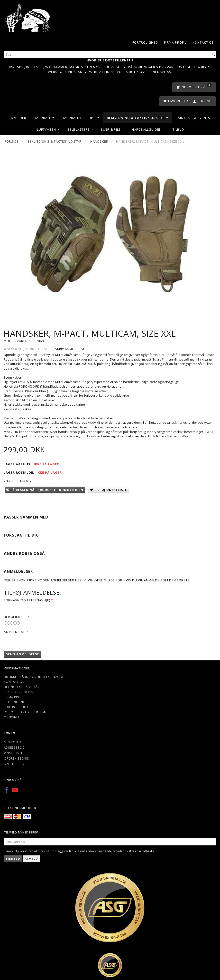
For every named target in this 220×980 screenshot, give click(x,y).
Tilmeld (13, 859)
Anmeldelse (15, 632)
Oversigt (12, 717)
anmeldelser (37, 349)
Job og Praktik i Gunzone (26, 712)
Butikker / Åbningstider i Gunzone (34, 677)
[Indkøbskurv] (194, 87)
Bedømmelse (15, 617)
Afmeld (31, 859)
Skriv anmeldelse (70, 349)
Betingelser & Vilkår (22, 687)
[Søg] (213, 54)
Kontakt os (203, 42)
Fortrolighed (145, 42)
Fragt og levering (20, 692)
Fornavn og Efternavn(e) (27, 600)
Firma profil (175, 42)
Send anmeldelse (23, 654)
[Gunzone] (27, 17)
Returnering (15, 702)
